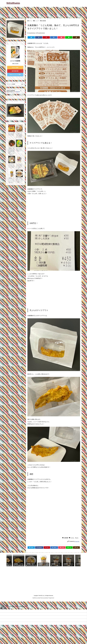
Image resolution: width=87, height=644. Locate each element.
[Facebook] (39, 37)
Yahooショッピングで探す (15, 75)
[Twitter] (31, 37)
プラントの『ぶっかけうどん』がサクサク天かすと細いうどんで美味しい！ (11, 166)
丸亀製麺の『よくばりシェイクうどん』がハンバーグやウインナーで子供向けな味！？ (11, 180)
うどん (72, 538)
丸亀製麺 (44, 21)
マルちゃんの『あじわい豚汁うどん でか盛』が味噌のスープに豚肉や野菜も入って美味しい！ (19, 136)
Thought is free (51, 598)
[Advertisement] (44, 12)
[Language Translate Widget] (14, 90)
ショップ (37, 21)
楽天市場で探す (15, 71)
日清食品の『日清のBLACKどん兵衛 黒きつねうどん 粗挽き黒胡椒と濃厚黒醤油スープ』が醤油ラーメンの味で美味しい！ (11, 151)
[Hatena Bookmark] (54, 37)
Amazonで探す (15, 68)
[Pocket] (61, 37)
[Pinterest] (46, 37)
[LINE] (69, 37)
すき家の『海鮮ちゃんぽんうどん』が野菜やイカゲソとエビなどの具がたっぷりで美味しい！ (19, 180)
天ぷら (77, 538)
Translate (16, 92)
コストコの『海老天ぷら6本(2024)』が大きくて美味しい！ (11, 134)
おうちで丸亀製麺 (15, 61)
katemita (77, 541)
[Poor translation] (4, 608)
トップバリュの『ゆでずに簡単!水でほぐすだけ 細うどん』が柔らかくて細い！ (19, 166)
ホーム (30, 21)
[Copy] (76, 37)
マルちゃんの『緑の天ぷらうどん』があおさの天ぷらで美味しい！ (19, 150)
